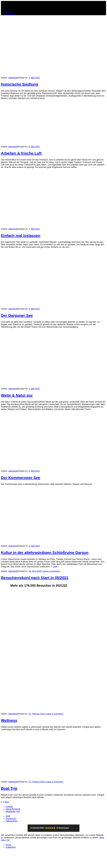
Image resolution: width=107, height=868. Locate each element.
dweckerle (13, 78)
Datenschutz (12, 821)
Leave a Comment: (51, 571)
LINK (55, 567)
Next (7, 802)
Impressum (11, 819)
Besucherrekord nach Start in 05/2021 (35, 578)
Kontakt (9, 807)
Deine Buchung (13, 809)
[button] (53, 828)
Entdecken (11, 14)
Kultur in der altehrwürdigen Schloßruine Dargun (45, 553)
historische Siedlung (20, 84)
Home (8, 11)
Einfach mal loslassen (21, 236)
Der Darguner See (17, 315)
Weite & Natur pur (17, 395)
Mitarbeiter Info (13, 811)
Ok (8, 840)
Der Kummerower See (21, 478)
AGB (8, 816)
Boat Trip (9, 788)
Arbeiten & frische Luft (21, 153)
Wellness (9, 720)
